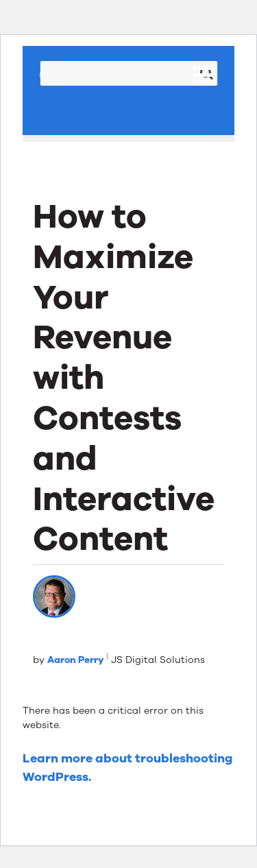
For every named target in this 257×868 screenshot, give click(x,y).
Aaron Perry (75, 660)
